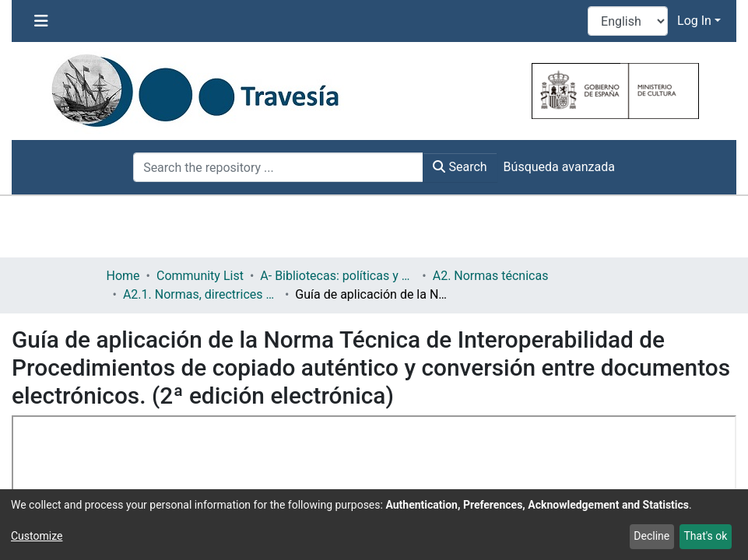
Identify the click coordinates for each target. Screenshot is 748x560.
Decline (651, 536)
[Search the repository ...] (278, 167)
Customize (37, 536)
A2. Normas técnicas (491, 276)
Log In (694, 21)
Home (123, 276)
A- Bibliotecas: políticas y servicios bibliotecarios (338, 276)
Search (460, 167)
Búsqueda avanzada (559, 167)
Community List (200, 276)
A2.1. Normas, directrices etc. (201, 294)
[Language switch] (628, 21)
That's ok (705, 536)
